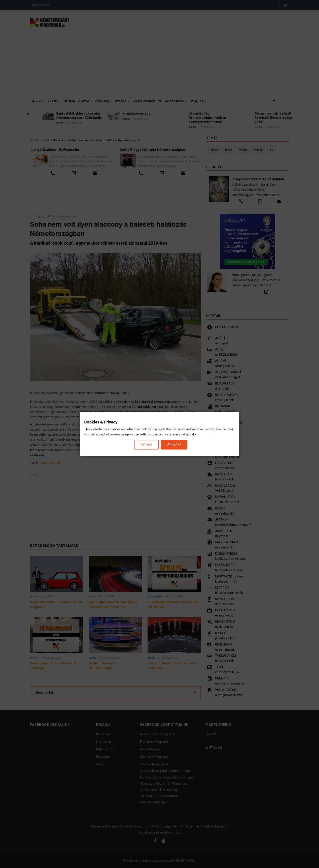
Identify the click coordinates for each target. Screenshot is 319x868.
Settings (146, 445)
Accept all (174, 445)
